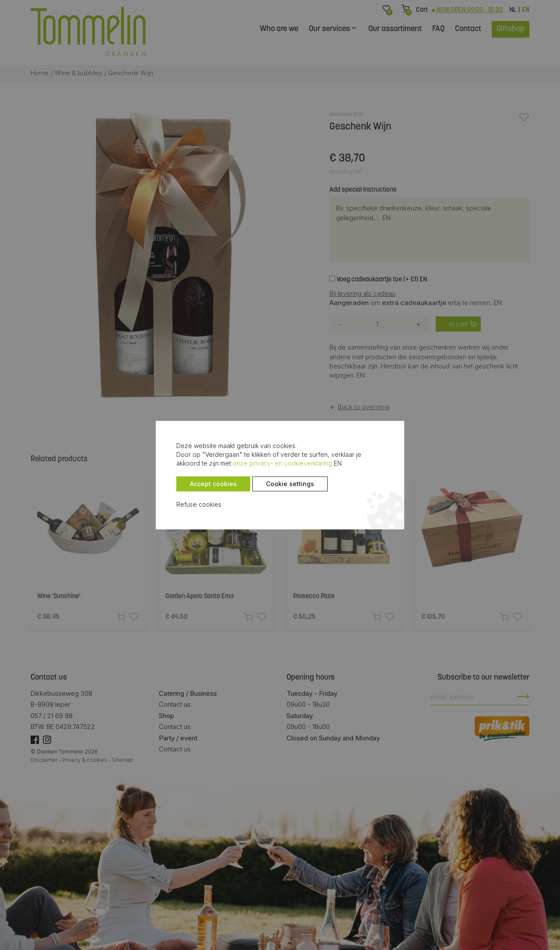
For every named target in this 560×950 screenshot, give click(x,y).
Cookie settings (276, 484)
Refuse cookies (184, 504)
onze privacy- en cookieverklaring (224, 463)
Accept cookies (199, 484)
